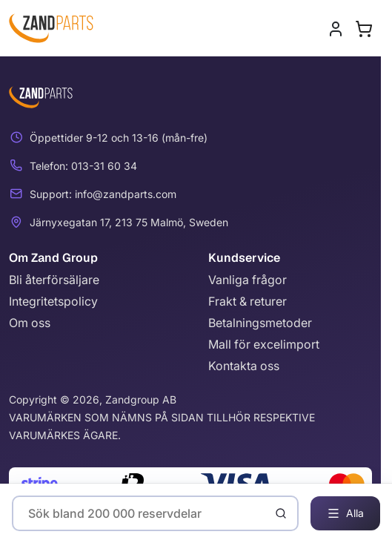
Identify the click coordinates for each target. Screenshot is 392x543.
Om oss (30, 323)
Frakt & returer (248, 301)
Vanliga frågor (248, 280)
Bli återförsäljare (54, 280)
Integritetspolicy (53, 301)
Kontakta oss (244, 366)
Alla (345, 513)
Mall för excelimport (264, 344)
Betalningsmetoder (260, 323)
